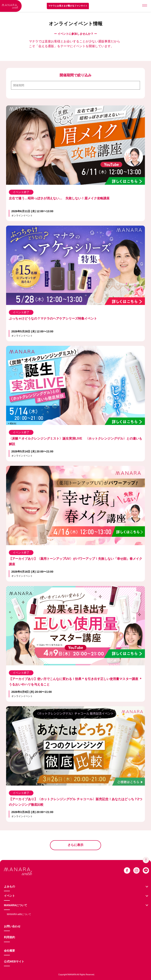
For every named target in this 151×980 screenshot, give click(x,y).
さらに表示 (75, 845)
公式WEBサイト (14, 961)
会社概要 (9, 951)
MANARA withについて (19, 914)
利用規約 (9, 937)
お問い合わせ (12, 926)
